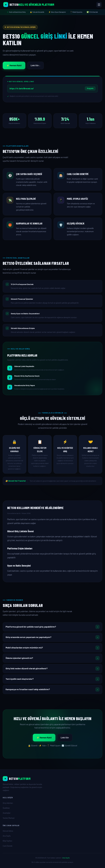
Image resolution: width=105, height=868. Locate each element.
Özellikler (6, 808)
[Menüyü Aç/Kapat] (99, 5)
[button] (52, 627)
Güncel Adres (8, 831)
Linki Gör (65, 738)
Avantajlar (7, 813)
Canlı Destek (8, 846)
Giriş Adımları (8, 803)
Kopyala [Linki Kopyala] (90, 88)
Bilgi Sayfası (7, 841)
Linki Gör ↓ (35, 65)
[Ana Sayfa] (52, 779)
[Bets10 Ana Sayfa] (29, 5)
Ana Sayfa (7, 836)
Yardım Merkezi (9, 818)
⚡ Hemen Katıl (14, 65)
